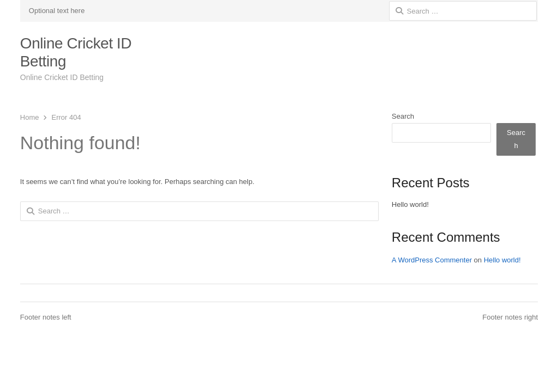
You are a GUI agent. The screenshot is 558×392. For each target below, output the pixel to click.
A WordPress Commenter (432, 260)
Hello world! (410, 204)
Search (403, 116)
